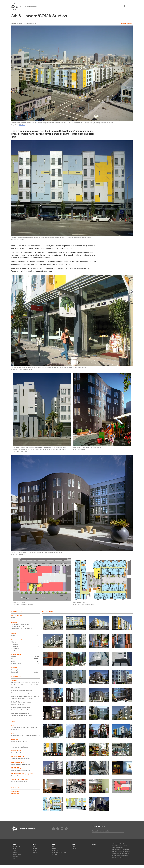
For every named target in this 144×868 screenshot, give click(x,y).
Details (130, 24)
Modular (15, 852)
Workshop (16, 856)
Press (74, 846)
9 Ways (54, 854)
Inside (15, 850)
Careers (35, 850)
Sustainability (17, 854)
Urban (15, 848)
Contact (94, 844)
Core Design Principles (59, 852)
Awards (35, 852)
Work (14, 844)
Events (74, 848)
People (35, 848)
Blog (54, 846)
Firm (34, 846)
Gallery (124, 24)
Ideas (54, 844)
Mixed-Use (15, 794)
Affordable (15, 791)
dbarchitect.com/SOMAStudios (22, 629)
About (34, 844)
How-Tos (55, 850)
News (73, 844)
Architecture (16, 846)
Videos (54, 848)
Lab (14, 858)
